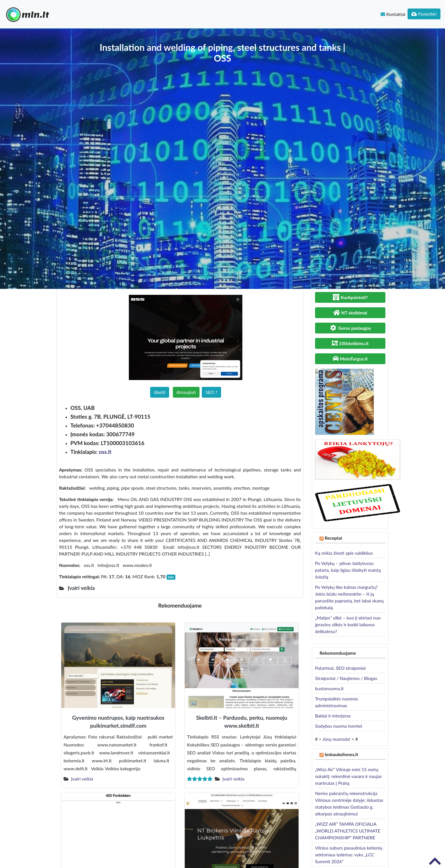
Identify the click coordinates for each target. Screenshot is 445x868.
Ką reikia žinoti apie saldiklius (344, 553)
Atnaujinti (186, 392)
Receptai (333, 538)
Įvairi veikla (82, 779)
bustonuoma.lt (329, 688)
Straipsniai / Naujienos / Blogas (346, 678)
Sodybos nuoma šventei (339, 726)
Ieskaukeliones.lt (341, 754)
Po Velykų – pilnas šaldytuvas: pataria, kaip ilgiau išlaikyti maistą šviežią (348, 570)
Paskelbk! (424, 14)
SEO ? (211, 392)
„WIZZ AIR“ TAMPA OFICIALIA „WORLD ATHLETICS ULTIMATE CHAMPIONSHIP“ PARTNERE (348, 831)
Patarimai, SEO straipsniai (340, 668)
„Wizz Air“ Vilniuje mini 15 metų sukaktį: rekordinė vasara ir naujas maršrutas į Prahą (348, 776)
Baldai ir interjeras (333, 716)
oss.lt (105, 452)
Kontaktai (393, 14)
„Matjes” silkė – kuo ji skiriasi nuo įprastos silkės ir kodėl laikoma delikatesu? (348, 624)
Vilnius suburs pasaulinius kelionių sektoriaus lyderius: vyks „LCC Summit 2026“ (349, 855)
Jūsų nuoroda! (336, 739)
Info (171, 577)
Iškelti (160, 392)
